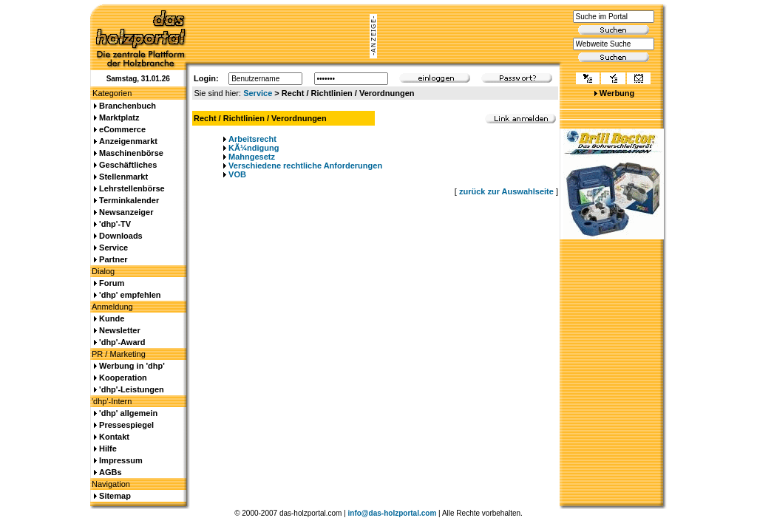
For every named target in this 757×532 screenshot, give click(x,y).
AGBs (111, 472)
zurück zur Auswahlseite (506, 191)
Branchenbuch (128, 106)
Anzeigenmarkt (128, 141)
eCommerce (122, 129)
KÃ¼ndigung (254, 148)
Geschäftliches (128, 165)
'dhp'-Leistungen (132, 389)
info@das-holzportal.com (393, 513)
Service (258, 93)
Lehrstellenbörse (132, 188)
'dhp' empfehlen (130, 295)
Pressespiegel (126, 425)
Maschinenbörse (131, 153)
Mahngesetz (252, 157)
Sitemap (115, 496)
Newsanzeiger (126, 212)
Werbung (617, 93)
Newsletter (120, 330)
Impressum (121, 460)
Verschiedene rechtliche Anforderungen (305, 166)
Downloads (121, 236)
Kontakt (114, 437)
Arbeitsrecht (252, 139)
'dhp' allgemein (128, 413)
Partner (113, 259)
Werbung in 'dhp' (132, 366)
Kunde (112, 318)
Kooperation (123, 378)
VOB (237, 174)
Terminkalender (129, 200)
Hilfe (108, 449)
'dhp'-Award (122, 342)
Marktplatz (119, 117)
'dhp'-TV (115, 224)
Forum (112, 283)
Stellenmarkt (123, 177)
